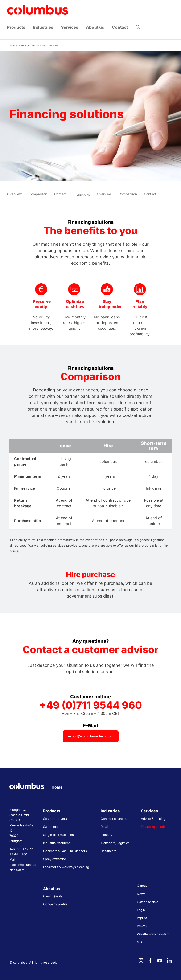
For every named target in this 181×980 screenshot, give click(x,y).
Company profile (55, 904)
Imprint (142, 918)
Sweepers (51, 827)
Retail (105, 827)
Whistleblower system (153, 934)
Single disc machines (58, 835)
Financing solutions (155, 827)
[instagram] (141, 961)
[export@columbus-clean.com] (91, 736)
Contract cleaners (114, 819)
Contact (60, 194)
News (141, 894)
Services (26, 45)
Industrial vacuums (57, 843)
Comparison (38, 194)
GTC (140, 942)
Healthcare (109, 851)
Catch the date (148, 902)
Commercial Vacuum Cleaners (65, 851)
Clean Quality (53, 896)
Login (141, 910)
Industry (107, 835)
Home (13, 45)
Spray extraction (55, 859)
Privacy (142, 926)
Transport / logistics (115, 843)
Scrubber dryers (55, 819)
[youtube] (160, 961)
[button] (138, 27)
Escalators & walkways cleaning (66, 867)
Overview (14, 194)
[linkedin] (169, 961)
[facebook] (150, 961)
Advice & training (153, 819)
